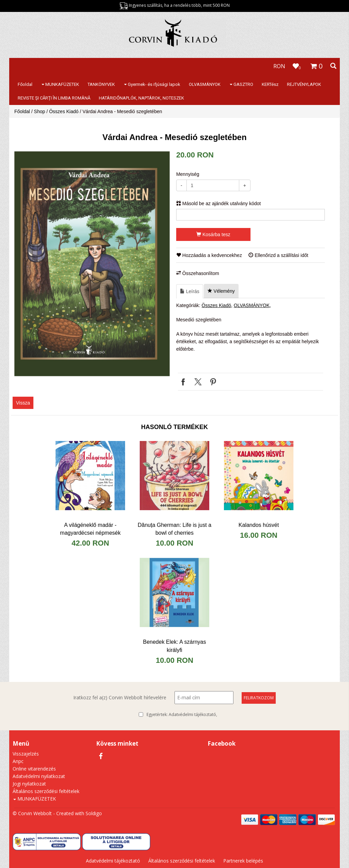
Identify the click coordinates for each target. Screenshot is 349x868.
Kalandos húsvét (259, 525)
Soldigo (94, 813)
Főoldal (25, 84)
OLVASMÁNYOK (205, 84)
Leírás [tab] (190, 291)
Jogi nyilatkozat (29, 784)
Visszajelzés (26, 754)
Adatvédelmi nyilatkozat (39, 776)
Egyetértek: (182, 715)
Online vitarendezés (34, 769)
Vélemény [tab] (221, 291)
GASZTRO (241, 84)
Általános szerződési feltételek (46, 791)
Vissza (23, 403)
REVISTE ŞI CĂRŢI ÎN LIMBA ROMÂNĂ (54, 98)
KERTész (270, 84)
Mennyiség (188, 174)
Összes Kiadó (64, 111)
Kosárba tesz (213, 234)
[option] (92, 264)
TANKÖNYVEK (101, 84)
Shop (40, 111)
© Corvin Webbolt (32, 813)
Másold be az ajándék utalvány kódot (218, 203)
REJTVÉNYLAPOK (304, 84)
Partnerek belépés (243, 861)
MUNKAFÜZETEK (60, 84)
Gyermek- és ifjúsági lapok (152, 84)
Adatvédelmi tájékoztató (192, 714)
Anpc (18, 761)
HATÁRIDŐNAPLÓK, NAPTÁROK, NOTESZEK (141, 98)
